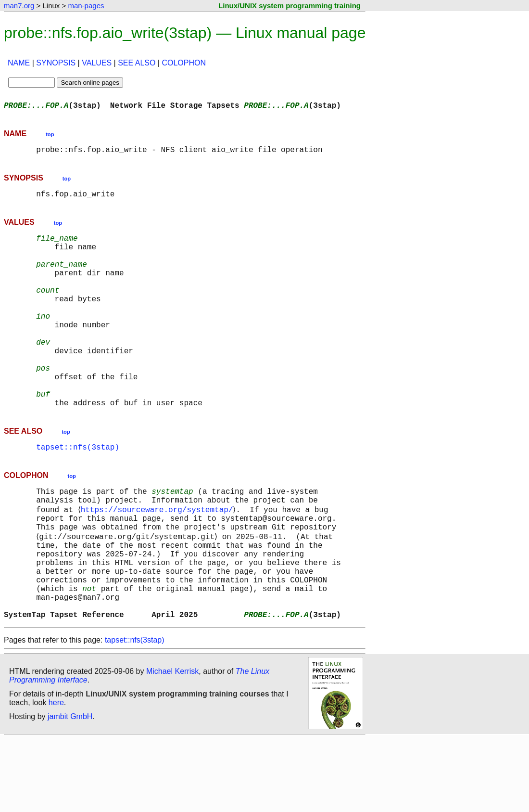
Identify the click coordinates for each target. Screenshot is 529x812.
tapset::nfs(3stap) (78, 493)
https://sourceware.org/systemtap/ (158, 560)
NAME (19, 63)
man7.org (19, 6)
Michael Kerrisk (172, 744)
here (56, 776)
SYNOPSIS (56, 63)
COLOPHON (184, 63)
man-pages (86, 6)
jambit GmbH (70, 790)
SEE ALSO (137, 63)
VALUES (97, 63)
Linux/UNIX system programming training (290, 6)
